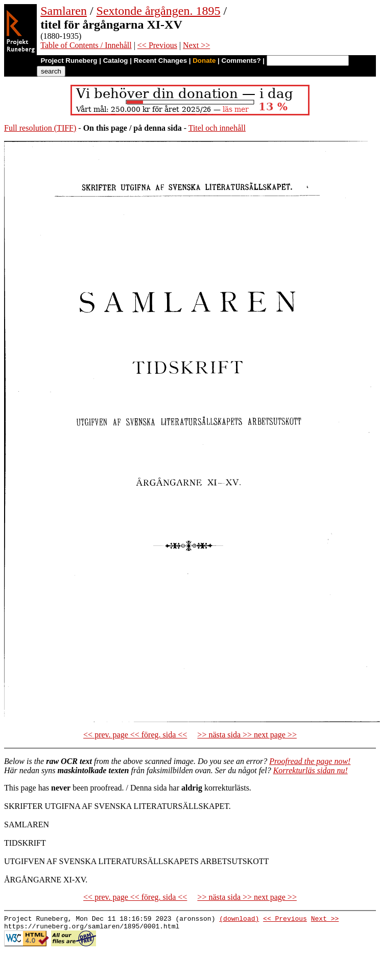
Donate (204, 61)
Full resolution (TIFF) (40, 128)
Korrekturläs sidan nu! (311, 770)
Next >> (196, 45)
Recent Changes (160, 61)
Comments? (241, 61)
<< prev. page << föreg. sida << (135, 735)
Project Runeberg (69, 61)
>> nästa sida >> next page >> (247, 735)
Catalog (116, 61)
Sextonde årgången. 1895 (159, 11)
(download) (239, 920)
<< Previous (157, 45)
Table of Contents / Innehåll (86, 45)
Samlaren (64, 11)
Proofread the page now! (310, 761)
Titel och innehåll (217, 128)
